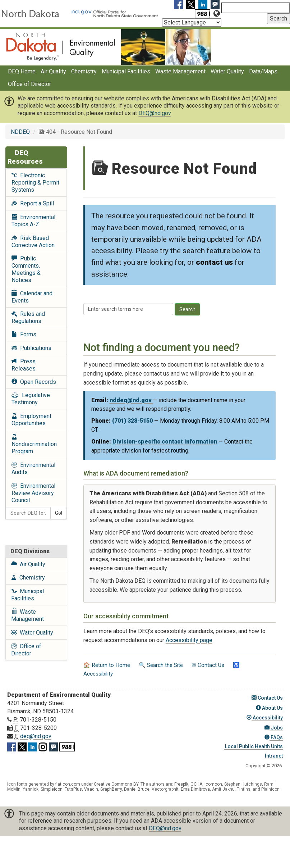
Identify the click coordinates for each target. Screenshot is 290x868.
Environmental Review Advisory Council (33, 493)
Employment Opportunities (31, 420)
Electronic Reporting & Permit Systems (35, 183)
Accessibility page (189, 640)
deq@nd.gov (36, 736)
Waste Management (180, 71)
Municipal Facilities (126, 71)
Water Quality (227, 71)
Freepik (181, 784)
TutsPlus (73, 789)
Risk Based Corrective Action (33, 242)
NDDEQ (20, 132)
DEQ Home (22, 71)
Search (187, 309)
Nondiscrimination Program (34, 444)
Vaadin (91, 789)
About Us (269, 708)
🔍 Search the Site (161, 665)
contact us (214, 262)
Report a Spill (33, 203)
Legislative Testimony (31, 399)
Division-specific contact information (165, 442)
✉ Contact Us (208, 665)
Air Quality (53, 71)
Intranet (273, 756)
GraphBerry (111, 789)
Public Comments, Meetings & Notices (26, 269)
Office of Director (29, 84)
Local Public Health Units (253, 746)
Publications (31, 348)
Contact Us (267, 698)
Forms (24, 334)
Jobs (274, 728)
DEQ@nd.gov (155, 113)
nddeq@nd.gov (131, 400)
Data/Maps (263, 71)
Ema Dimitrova (195, 789)
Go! (59, 513)
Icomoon (213, 784)
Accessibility (265, 718)
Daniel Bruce (137, 789)
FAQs (274, 737)
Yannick (31, 789)
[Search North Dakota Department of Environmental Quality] (256, 8)
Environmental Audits (33, 469)
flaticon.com (68, 784)
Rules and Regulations (28, 317)
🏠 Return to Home (107, 665)
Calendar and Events (32, 297)
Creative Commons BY (116, 784)
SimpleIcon (52, 789)
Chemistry (84, 71)
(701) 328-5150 (132, 421)
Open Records (34, 382)
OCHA (196, 784)
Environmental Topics (33, 221)
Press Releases (24, 365)
